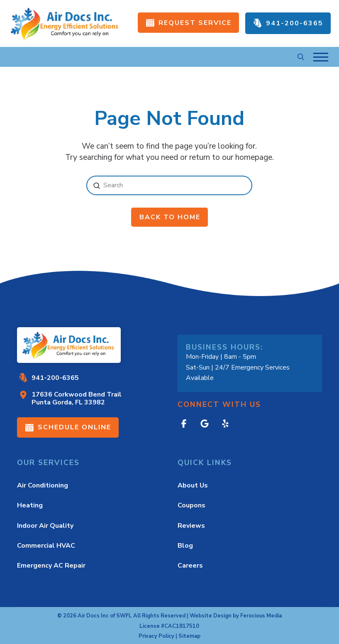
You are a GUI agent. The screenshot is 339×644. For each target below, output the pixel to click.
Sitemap (189, 636)
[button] (301, 57)
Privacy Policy (156, 636)
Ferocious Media (261, 616)
